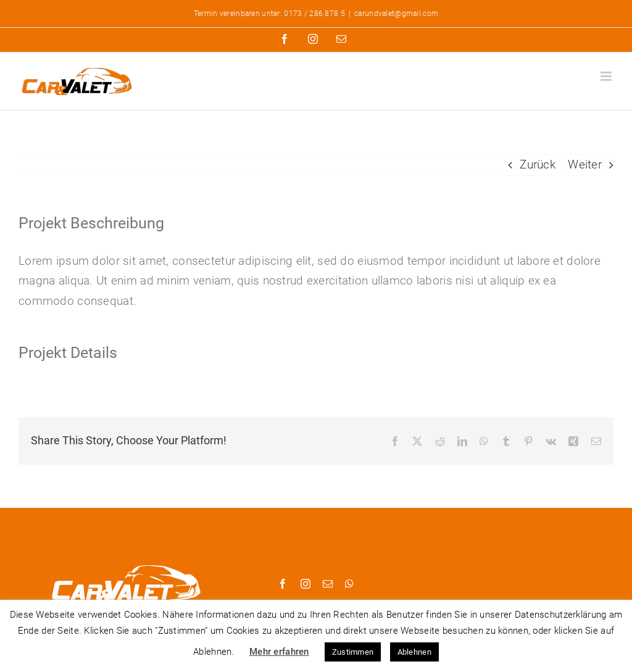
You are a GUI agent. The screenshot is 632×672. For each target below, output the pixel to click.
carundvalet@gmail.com (396, 14)
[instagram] (306, 584)
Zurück (538, 164)
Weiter (585, 164)
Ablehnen (414, 652)
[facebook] (283, 584)
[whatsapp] (349, 584)
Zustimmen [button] (353, 652)
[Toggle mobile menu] (607, 76)
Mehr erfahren (279, 652)
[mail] (328, 584)
